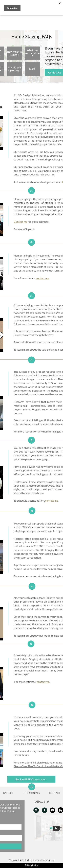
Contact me (20, 222)
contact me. (43, 278)
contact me (52, 500)
